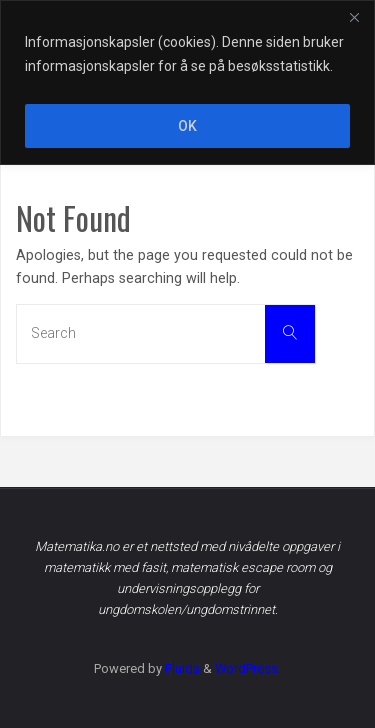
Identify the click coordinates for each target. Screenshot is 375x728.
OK (187, 126)
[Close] (354, 17)
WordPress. (248, 668)
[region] (187, 82)
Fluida (181, 668)
